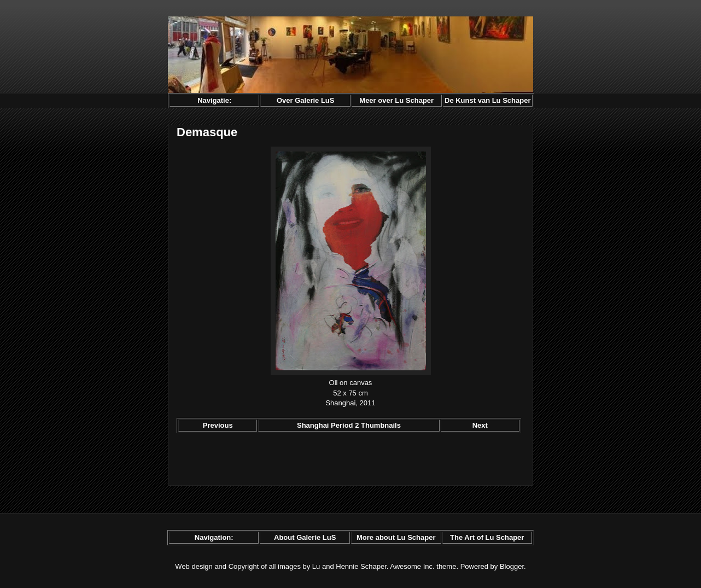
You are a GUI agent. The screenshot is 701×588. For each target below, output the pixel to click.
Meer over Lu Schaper (396, 100)
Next (480, 425)
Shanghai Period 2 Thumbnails (349, 425)
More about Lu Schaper (396, 537)
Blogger (512, 566)
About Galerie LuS (305, 537)
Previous (218, 425)
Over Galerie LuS (306, 100)
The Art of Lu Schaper (487, 537)
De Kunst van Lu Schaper (487, 100)
